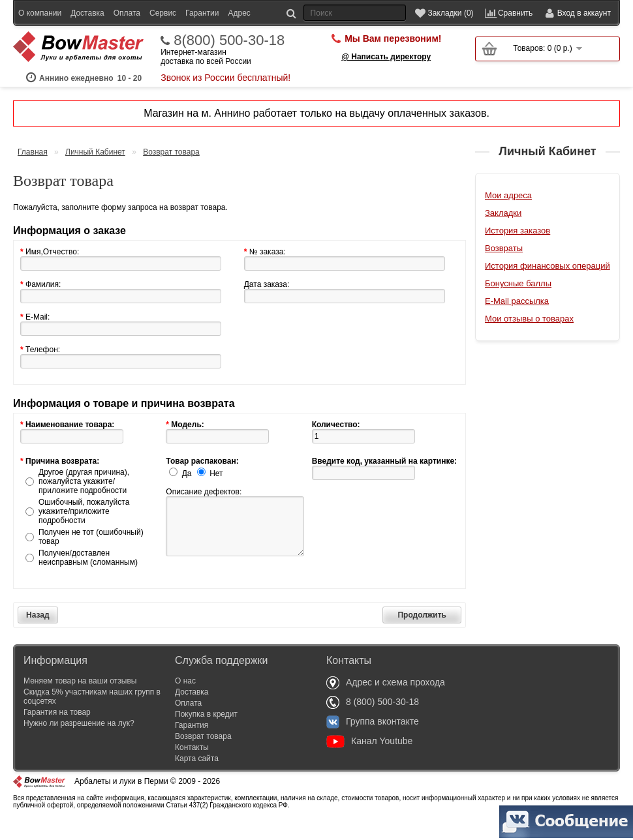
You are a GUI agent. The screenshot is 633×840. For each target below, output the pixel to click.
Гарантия (192, 743)
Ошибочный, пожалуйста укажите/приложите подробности (84, 530)
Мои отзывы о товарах (529, 337)
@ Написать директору (386, 75)
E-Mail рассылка (517, 319)
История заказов (517, 249)
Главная (33, 170)
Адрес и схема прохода (386, 700)
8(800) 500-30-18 (229, 59)
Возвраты (504, 266)
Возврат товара (171, 170)
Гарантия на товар (57, 730)
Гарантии (202, 13)
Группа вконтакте (373, 740)
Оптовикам (38, 33)
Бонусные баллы (518, 302)
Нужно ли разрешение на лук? (79, 742)
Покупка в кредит (206, 732)
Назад (38, 633)
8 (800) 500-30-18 (373, 720)
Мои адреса (508, 214)
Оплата (127, 13)
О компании (40, 13)
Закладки (503, 231)
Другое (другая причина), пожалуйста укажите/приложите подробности (84, 500)
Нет (216, 492)
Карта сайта (197, 777)
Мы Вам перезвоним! (393, 57)
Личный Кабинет (95, 170)
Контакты (192, 766)
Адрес (239, 13)
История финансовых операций (548, 284)
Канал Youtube (369, 759)
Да (187, 492)
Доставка (87, 13)
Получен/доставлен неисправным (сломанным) (88, 576)
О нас (185, 699)
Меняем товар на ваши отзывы (80, 699)
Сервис (163, 13)
